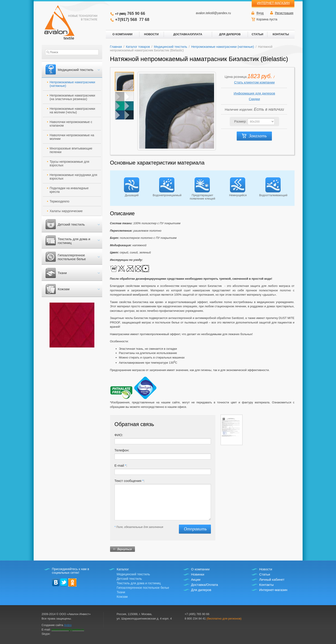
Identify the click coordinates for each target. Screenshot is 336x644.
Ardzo (68, 625)
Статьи (265, 574)
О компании (200, 569)
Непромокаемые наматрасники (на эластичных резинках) (73, 97)
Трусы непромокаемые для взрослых (70, 163)
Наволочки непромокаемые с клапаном (71, 124)
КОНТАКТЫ (281, 34)
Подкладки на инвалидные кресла (69, 190)
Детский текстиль (71, 224)
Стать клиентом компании (254, 82)
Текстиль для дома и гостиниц (74, 241)
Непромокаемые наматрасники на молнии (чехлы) (73, 110)
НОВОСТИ (151, 34)
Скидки (254, 99)
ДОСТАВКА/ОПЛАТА (188, 34)
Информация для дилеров (254, 93)
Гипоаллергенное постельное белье (72, 257)
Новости (266, 569)
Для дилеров (201, 590)
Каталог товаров (138, 47)
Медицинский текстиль (76, 70)
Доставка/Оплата (204, 585)
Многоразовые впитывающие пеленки (71, 150)
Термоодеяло (60, 201)
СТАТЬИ (258, 34)
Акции (196, 579)
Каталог (123, 569)
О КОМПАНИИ (122, 34)
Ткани (62, 273)
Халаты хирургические (66, 211)
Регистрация (284, 13)
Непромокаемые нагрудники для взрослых (74, 177)
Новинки (198, 574)
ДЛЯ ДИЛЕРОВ (230, 34)
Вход (260, 13)
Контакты (266, 585)
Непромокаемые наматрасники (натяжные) (73, 84)
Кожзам (64, 289)
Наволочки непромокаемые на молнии (72, 137)
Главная (116, 47)
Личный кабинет (272, 579)
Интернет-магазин (273, 590)
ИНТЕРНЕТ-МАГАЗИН (273, 3)
